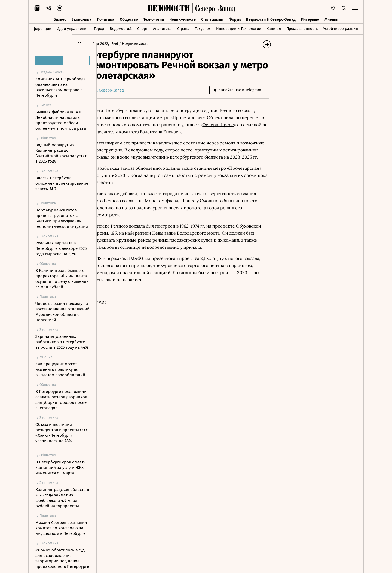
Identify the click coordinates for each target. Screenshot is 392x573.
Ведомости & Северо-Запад (271, 18)
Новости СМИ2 (117, 324)
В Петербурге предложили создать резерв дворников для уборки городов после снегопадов (61, 400)
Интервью (310, 18)
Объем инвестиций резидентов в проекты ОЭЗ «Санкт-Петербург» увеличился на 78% (61, 433)
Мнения (331, 18)
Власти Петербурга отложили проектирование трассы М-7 (62, 183)
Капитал (274, 28)
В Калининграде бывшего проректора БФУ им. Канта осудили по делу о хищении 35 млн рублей (62, 279)
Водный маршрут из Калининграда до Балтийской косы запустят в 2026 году (61, 153)
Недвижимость (183, 18)
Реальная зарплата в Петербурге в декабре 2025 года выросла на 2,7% (61, 248)
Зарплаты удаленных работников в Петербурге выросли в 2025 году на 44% (62, 342)
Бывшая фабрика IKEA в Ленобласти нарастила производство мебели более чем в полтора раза (61, 120)
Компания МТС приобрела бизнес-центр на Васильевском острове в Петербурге (61, 87)
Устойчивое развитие (342, 28)
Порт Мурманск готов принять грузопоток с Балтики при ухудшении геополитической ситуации (62, 218)
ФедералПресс (131, 132)
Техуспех (203, 28)
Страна (183, 28)
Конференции (39, 28)
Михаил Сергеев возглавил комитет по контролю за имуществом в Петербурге (61, 528)
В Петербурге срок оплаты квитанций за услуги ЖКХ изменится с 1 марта (61, 468)
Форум (235, 18)
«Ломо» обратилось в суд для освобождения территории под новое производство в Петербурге (62, 558)
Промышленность (302, 28)
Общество (129, 18)
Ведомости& (121, 28)
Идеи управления (73, 28)
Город (99, 28)
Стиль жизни (212, 18)
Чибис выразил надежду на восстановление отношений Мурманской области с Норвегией (62, 312)
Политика (106, 18)
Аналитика (162, 28)
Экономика (82, 18)
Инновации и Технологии (239, 28)
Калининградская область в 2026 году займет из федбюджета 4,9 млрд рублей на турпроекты (62, 498)
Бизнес (60, 18)
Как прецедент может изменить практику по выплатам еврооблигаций (60, 369)
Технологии (154, 18)
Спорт (142, 28)
